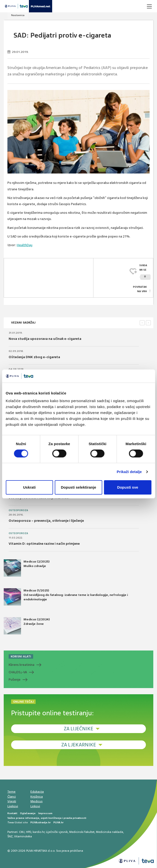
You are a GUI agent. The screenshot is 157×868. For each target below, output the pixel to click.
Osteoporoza (18, 510)
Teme (11, 792)
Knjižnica (37, 797)
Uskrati (29, 487)
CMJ (22, 832)
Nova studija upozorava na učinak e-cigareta (45, 339)
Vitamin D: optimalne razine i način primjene (44, 544)
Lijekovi (13, 806)
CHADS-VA (18, 672)
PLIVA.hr (58, 822)
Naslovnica (18, 15)
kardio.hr (39, 832)
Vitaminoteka (23, 836)
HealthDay (25, 245)
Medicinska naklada (110, 832)
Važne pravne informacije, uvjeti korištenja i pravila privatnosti (47, 818)
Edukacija (37, 792)
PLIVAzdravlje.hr (41, 822)
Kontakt (12, 813)
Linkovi (35, 806)
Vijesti (12, 801)
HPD (29, 832)
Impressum (45, 813)
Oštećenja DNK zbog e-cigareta (34, 357)
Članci (12, 797)
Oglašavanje (28, 813)
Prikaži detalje (129, 472)
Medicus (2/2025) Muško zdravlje (27, 568)
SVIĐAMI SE (145, 272)
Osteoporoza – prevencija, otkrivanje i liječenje (46, 521)
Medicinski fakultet (82, 832)
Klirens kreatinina (22, 665)
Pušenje (15, 680)
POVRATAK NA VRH (140, 289)
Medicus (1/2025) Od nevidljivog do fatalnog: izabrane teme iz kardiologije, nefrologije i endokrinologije (66, 597)
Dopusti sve (128, 487)
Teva (11, 822)
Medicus (36, 801)
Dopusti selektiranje (78, 487)
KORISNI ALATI (21, 656)
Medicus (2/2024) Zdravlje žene (27, 626)
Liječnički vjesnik (57, 832)
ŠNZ (10, 836)
